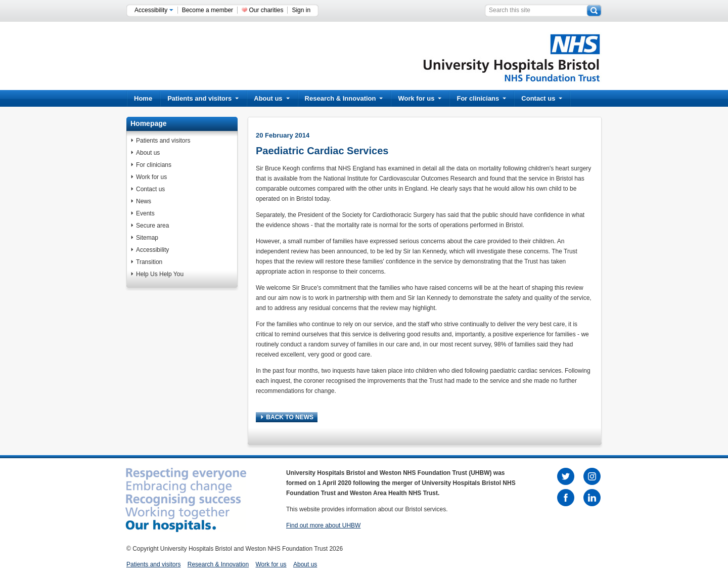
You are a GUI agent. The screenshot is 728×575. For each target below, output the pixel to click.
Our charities (266, 10)
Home (143, 98)
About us (271, 98)
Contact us (542, 98)
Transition (149, 262)
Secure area (152, 226)
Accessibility (154, 10)
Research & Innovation (344, 98)
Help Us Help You (160, 274)
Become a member (208, 10)
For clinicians (481, 98)
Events (145, 213)
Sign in (301, 10)
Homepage (149, 123)
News (144, 201)
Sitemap (147, 238)
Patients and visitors (203, 98)
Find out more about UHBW (323, 525)
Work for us (420, 98)
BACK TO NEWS (287, 417)
